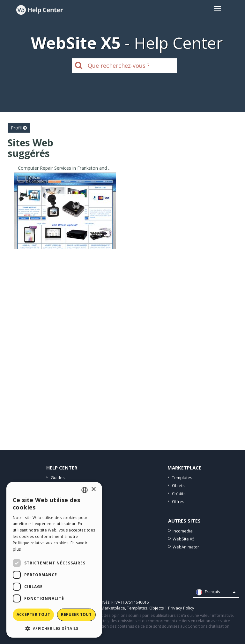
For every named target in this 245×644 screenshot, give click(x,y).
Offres (178, 501)
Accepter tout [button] (33, 614)
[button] (54, 628)
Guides (58, 477)
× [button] (93, 489)
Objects (157, 608)
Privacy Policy (181, 608)
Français (216, 592)
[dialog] (54, 560)
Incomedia (183, 531)
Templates (182, 477)
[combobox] (85, 490)
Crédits (179, 493)
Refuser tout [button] (76, 614)
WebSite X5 (184, 539)
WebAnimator (186, 547)
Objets (178, 485)
